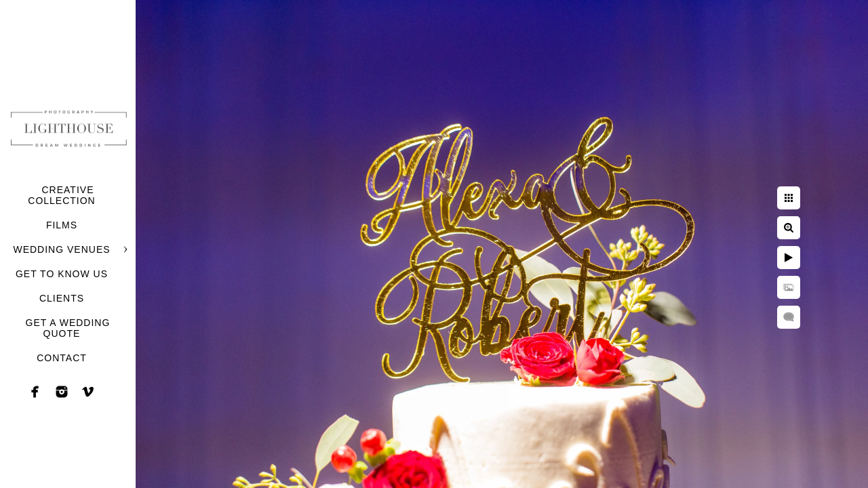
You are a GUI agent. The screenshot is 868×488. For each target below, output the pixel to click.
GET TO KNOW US (62, 274)
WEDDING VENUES (61, 249)
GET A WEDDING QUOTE (68, 328)
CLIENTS (62, 298)
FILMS (62, 225)
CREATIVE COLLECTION (61, 195)
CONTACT (62, 358)
